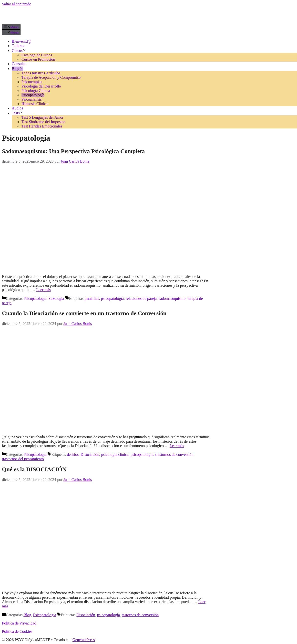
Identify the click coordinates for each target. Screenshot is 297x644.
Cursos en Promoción (38, 59)
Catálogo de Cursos (37, 55)
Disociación (90, 454)
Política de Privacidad (19, 623)
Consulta (19, 64)
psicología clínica (115, 454)
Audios (17, 108)
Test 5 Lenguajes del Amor (42, 117)
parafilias (92, 298)
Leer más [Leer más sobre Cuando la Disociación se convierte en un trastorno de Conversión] (177, 446)
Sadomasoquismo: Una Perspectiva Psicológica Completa (73, 151)
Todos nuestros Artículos (41, 73)
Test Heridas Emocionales (42, 126)
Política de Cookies (17, 631)
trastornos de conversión (174, 454)
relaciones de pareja (141, 298)
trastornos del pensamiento (23, 459)
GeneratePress (84, 640)
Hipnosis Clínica (35, 104)
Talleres (18, 46)
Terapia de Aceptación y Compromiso (51, 77)
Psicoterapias (32, 82)
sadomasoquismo (172, 298)
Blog (17, 69)
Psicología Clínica (36, 91)
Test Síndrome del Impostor (43, 122)
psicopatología (112, 298)
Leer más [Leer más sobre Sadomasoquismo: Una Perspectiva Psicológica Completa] (43, 290)
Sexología (56, 298)
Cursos (19, 51)
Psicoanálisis (32, 99)
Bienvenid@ (22, 41)
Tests (18, 113)
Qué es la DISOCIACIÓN (34, 469)
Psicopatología (33, 95)
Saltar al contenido (17, 4)
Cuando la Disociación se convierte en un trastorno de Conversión (84, 313)
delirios (73, 454)
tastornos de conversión (140, 615)
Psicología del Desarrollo (41, 86)
